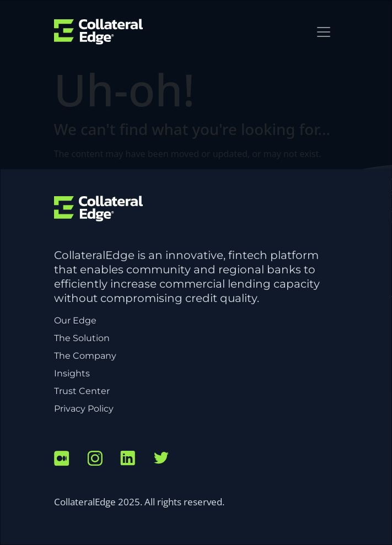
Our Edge (75, 320)
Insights (72, 373)
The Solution (82, 338)
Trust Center (82, 391)
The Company (85, 356)
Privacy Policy (84, 409)
